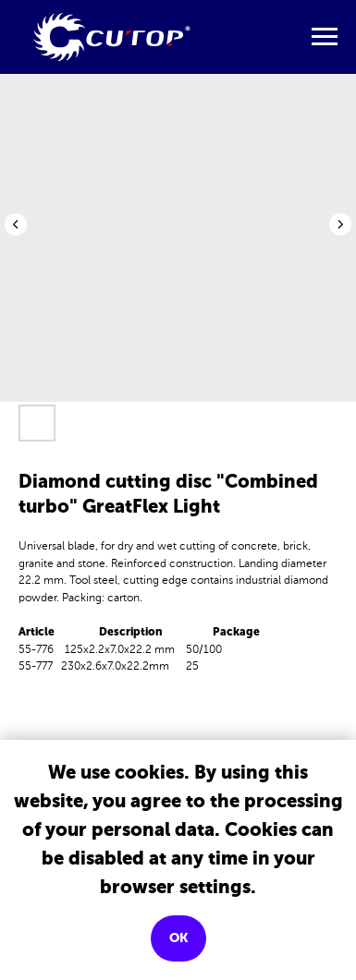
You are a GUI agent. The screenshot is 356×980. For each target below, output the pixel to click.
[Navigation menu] (325, 37)
